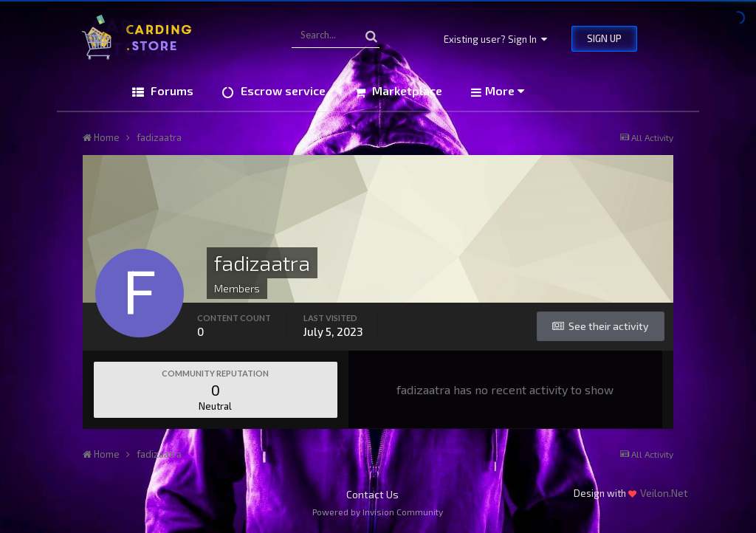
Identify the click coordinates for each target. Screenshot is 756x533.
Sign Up (604, 38)
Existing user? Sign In (495, 39)
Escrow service (282, 90)
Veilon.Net (664, 493)
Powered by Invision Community (378, 512)
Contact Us (372, 494)
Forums (171, 90)
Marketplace (406, 90)
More (505, 90)
